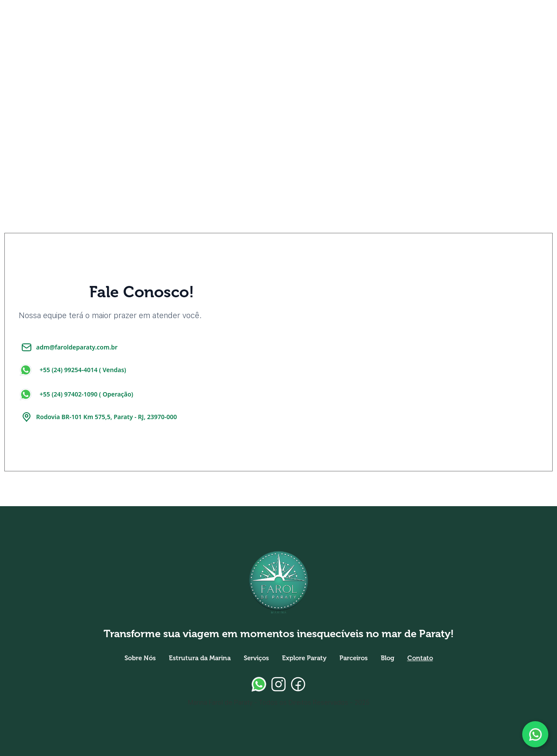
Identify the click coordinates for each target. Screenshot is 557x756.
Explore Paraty (304, 658)
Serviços (256, 658)
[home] (39, 22)
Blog (388, 658)
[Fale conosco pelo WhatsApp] (535, 734)
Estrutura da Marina (200, 658)
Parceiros (354, 658)
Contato (420, 658)
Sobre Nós (140, 658)
